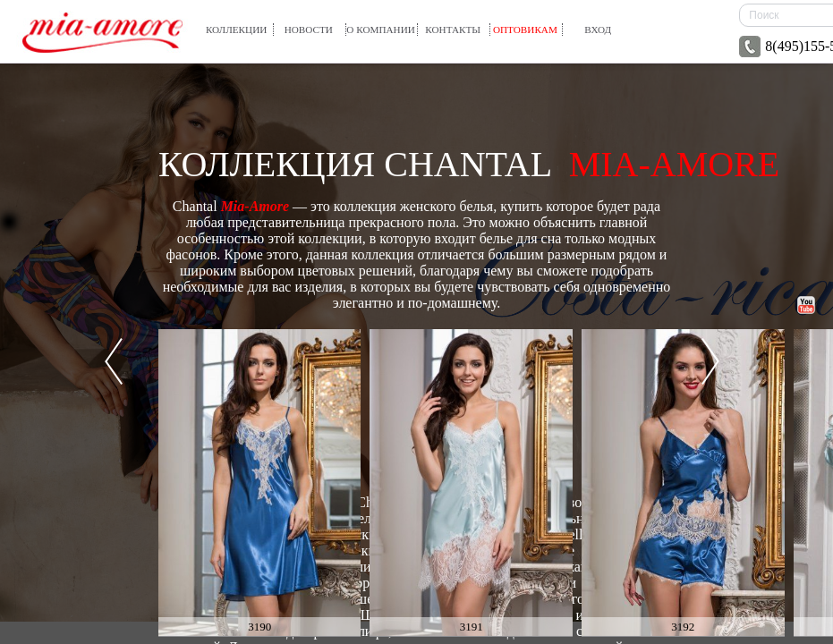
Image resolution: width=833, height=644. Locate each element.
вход (598, 30)
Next (710, 361)
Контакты (453, 30)
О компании (381, 30)
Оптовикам (525, 30)
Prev (114, 361)
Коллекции (236, 30)
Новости (309, 30)
